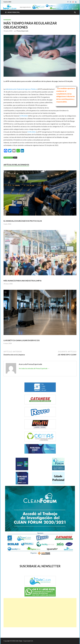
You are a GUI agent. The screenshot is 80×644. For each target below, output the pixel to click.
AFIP (15, 158)
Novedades (7, 20)
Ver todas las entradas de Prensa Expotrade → (34, 368)
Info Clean (19, 641)
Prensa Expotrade (22, 31)
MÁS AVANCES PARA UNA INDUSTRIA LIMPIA (22, 281)
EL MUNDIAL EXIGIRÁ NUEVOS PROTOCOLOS (23, 221)
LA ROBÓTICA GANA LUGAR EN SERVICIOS (22, 340)
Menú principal (14, 12)
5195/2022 (32, 132)
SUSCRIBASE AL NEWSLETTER (40, 566)
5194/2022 (24, 116)
